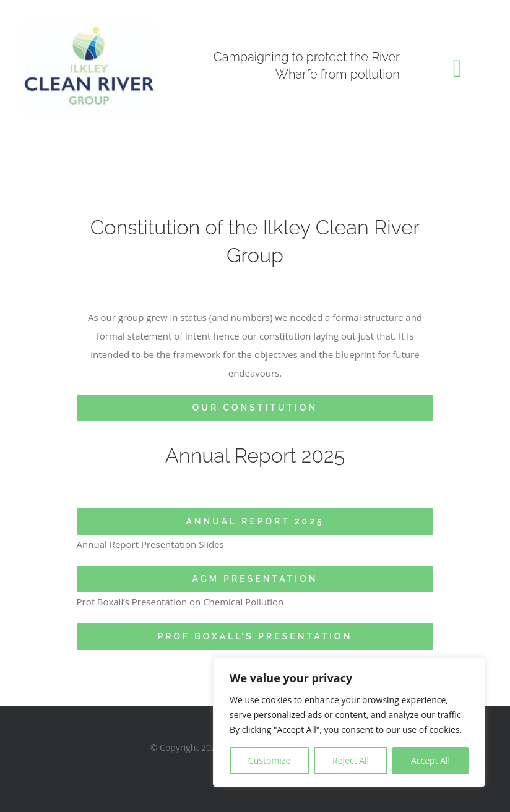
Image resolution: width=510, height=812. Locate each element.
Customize (269, 760)
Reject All (351, 760)
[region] (349, 722)
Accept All (430, 760)
